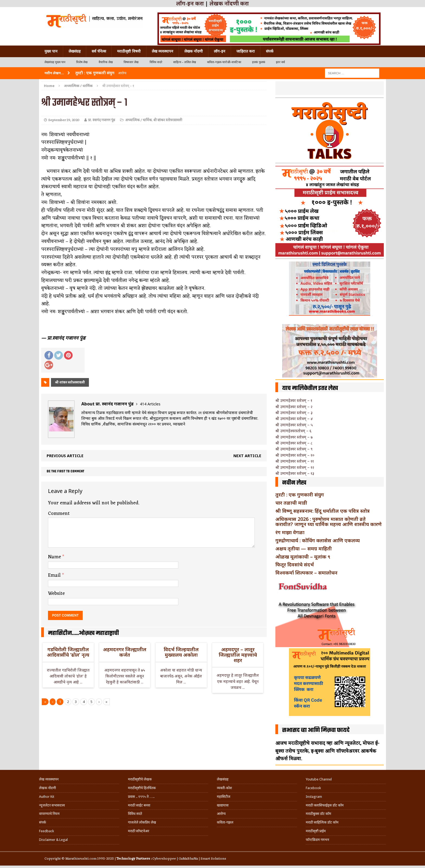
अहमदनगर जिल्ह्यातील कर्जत (125, 652)
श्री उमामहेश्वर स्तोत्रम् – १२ (295, 467)
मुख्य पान (51, 51)
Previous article (65, 456)
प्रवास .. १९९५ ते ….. (141, 797)
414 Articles (150, 404)
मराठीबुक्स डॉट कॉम (318, 814)
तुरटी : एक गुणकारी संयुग (300, 495)
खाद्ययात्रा (223, 805)
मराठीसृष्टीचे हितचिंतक (142, 788)
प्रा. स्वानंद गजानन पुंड (102, 120)
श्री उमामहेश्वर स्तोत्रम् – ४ (294, 419)
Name (55, 557)
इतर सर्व (280, 62)
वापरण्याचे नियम (49, 814)
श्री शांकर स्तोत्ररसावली (168, 120)
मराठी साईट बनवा (139, 805)
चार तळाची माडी (291, 503)
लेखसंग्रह (75, 51)
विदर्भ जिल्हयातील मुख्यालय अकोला (181, 652)
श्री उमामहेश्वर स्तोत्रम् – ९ (294, 449)
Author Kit (47, 797)
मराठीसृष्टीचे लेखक (140, 779)
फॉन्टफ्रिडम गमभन (317, 840)
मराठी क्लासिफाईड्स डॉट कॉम (325, 805)
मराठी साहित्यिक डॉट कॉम (322, 822)
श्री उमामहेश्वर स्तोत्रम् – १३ (295, 473)
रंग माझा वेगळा (290, 532)
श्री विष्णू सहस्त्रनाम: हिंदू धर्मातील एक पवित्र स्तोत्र (323, 511)
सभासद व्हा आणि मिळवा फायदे (316, 730)
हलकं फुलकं (259, 62)
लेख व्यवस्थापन (162, 51)
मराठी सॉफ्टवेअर (139, 831)
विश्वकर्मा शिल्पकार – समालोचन (306, 573)
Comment (59, 514)
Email (55, 575)
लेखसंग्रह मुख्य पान (55, 62)
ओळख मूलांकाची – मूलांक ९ (303, 557)
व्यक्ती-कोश (224, 788)
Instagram (314, 797)
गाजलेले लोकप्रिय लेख (142, 822)
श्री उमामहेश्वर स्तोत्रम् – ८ (294, 443)
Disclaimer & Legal (53, 840)
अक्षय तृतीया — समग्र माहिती (304, 548)
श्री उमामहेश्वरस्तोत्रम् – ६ (293, 431)
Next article (247, 456)
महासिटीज (224, 797)
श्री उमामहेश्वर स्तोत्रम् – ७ (294, 437)
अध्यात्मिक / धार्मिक (139, 120)
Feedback (46, 831)
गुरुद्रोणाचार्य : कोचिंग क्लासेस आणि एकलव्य (318, 540)
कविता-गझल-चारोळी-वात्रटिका (224, 62)
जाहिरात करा (246, 51)
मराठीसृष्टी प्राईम (316, 831)
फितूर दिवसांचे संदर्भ (295, 564)
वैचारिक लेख (106, 62)
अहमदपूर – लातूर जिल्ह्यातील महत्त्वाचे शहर (238, 655)
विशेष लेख (82, 62)
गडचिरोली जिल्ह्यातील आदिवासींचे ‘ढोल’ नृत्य (68, 652)
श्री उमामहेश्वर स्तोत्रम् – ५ (294, 425)
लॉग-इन (220, 51)
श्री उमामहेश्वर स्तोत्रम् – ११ (295, 461)
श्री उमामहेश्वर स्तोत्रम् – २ (294, 407)
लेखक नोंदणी (194, 51)
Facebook (313, 788)
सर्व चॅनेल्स (99, 51)
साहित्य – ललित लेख (185, 62)
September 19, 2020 (64, 120)
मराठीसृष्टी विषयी (129, 51)
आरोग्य (221, 814)
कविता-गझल (225, 822)
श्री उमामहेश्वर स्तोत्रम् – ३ (294, 413)
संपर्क (270, 51)
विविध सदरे (156, 62)
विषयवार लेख (131, 62)
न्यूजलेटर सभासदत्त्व (52, 805)
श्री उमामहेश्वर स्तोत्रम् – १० (295, 455)
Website (56, 593)
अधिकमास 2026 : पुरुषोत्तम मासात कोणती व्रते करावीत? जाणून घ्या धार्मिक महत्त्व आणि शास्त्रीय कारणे (329, 522)
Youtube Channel (319, 779)
